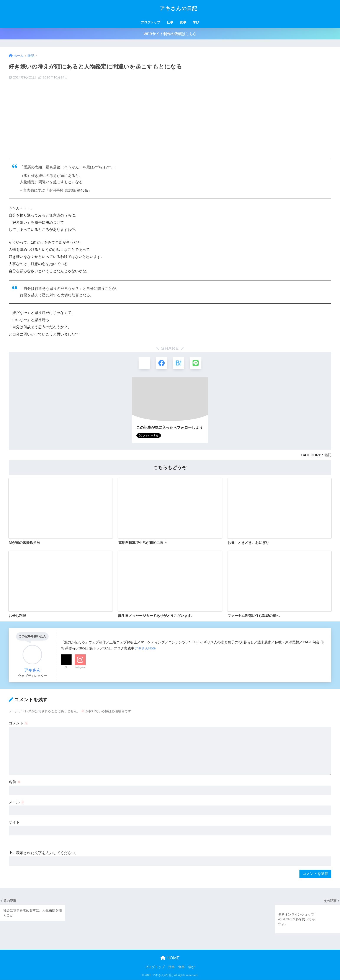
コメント (18, 724)
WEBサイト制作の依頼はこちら (170, 34)
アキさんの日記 (170, 8)
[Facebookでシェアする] (161, 363)
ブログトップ (150, 22)
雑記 (328, 455)
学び (196, 22)
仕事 (170, 22)
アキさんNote (145, 648)
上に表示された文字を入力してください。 (44, 853)
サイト (14, 823)
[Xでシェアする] (144, 363)
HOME (170, 958)
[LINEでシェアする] (196, 363)
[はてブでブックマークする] (179, 363)
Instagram (80, 667)
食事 (183, 22)
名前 (15, 782)
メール (17, 802)
